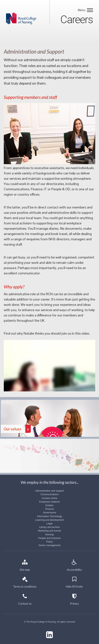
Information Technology (49, 516)
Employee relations (50, 502)
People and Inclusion (50, 538)
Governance (49, 512)
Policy (49, 542)
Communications (49, 494)
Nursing (49, 534)
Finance (49, 509)
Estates (50, 505)
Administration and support (49, 491)
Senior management (49, 545)
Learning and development (49, 520)
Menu (82, 10)
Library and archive (50, 527)
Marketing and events (49, 531)
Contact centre (49, 498)
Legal (49, 523)
